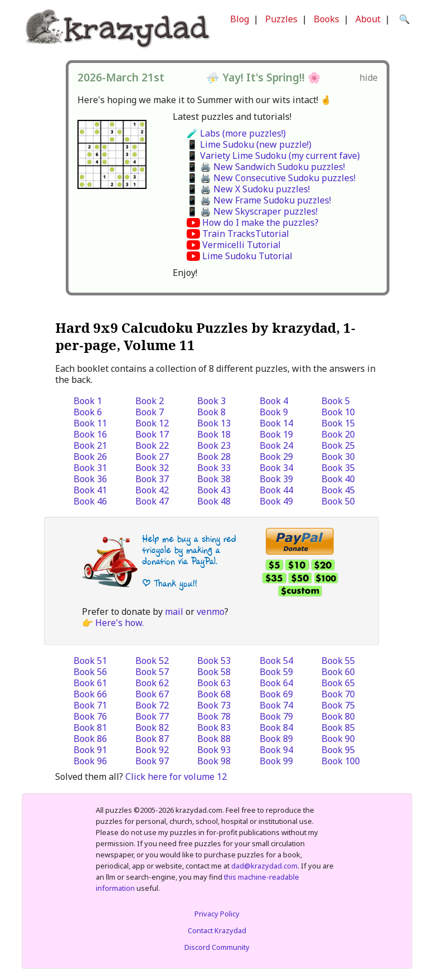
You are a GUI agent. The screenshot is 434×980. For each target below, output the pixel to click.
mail (174, 612)
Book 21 (90, 445)
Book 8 (211, 412)
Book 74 (276, 705)
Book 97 (152, 761)
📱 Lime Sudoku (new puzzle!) (249, 144)
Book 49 (276, 501)
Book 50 (338, 501)
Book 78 (214, 716)
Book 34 (276, 468)
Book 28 (214, 457)
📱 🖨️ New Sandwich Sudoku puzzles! (266, 167)
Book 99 (276, 761)
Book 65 (338, 683)
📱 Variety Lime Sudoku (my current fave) (273, 156)
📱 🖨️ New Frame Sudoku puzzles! (259, 200)
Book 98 (214, 761)
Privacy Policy (217, 914)
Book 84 (276, 727)
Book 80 (338, 716)
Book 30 (338, 457)
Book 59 (276, 672)
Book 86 (90, 739)
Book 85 (338, 727)
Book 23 (214, 445)
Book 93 (214, 750)
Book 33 (214, 468)
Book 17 (152, 434)
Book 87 (152, 739)
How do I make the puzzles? (260, 222)
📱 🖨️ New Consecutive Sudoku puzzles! (271, 178)
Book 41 (90, 490)
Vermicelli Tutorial (242, 245)
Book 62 (152, 683)
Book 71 (90, 705)
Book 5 (336, 401)
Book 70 (338, 694)
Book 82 (152, 727)
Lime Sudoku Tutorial (247, 256)
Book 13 (214, 423)
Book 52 (152, 661)
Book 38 (214, 479)
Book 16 (90, 434)
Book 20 (338, 434)
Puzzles (281, 19)
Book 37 (152, 479)
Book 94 (276, 750)
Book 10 (338, 412)
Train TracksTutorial (246, 234)
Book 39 (276, 479)
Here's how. (120, 623)
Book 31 (90, 468)
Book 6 (88, 412)
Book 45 (338, 490)
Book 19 (276, 434)
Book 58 (214, 672)
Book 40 (338, 479)
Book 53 (214, 661)
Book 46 (90, 501)
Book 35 (338, 468)
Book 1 (88, 401)
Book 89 (276, 739)
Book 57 (152, 672)
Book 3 (211, 401)
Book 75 (338, 705)
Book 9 (274, 412)
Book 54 (276, 661)
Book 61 (90, 683)
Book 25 (338, 445)
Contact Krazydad (217, 930)
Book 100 (341, 761)
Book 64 (276, 683)
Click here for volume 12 (176, 777)
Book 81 (90, 727)
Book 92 (152, 750)
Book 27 (152, 457)
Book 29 (276, 457)
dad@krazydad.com (264, 866)
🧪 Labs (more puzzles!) (236, 133)
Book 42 (152, 490)
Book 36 (90, 479)
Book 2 (150, 401)
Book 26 (90, 457)
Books (326, 19)
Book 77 (152, 716)
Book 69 (276, 694)
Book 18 (214, 434)
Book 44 (276, 490)
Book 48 (214, 501)
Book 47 (152, 501)
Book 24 (276, 445)
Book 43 (214, 490)
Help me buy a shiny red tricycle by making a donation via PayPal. (189, 550)
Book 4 (274, 401)
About (368, 19)
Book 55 (338, 661)
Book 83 (214, 727)
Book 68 (214, 694)
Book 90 (338, 739)
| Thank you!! (170, 583)
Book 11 (90, 423)
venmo (211, 612)
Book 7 (150, 412)
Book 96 (90, 761)
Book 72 (152, 705)
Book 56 (90, 672)
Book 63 (214, 683)
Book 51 (90, 661)
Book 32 (152, 468)
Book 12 (152, 423)
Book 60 (338, 672)
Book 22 (152, 445)
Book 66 (90, 694)
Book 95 (338, 750)
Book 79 (276, 716)
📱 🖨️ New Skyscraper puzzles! (252, 211)
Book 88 (214, 739)
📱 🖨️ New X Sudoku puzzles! (248, 189)
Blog (240, 19)
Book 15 (338, 423)
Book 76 (90, 716)
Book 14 (276, 423)
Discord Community (217, 947)
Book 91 (90, 750)
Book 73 (214, 705)
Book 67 (152, 694)
